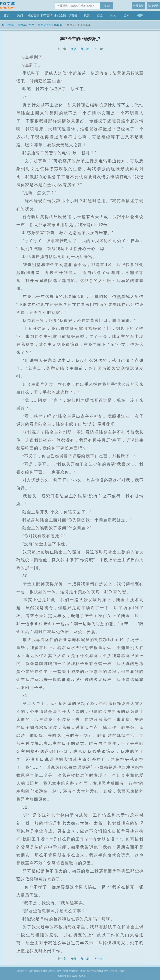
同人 (113, 15)
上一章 (62, 49)
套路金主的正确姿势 (50, 25)
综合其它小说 (26, 25)
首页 (7, 15)
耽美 (87, 15)
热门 (20, 15)
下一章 (98, 49)
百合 (100, 15)
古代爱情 (60, 15)
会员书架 (138, 6)
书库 (140, 15)
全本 (127, 15)
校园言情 (33, 15)
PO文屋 (8, 5)
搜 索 (107, 6)
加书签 (85, 49)
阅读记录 (153, 6)
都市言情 (47, 15)
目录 (73, 49)
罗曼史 (73, 15)
